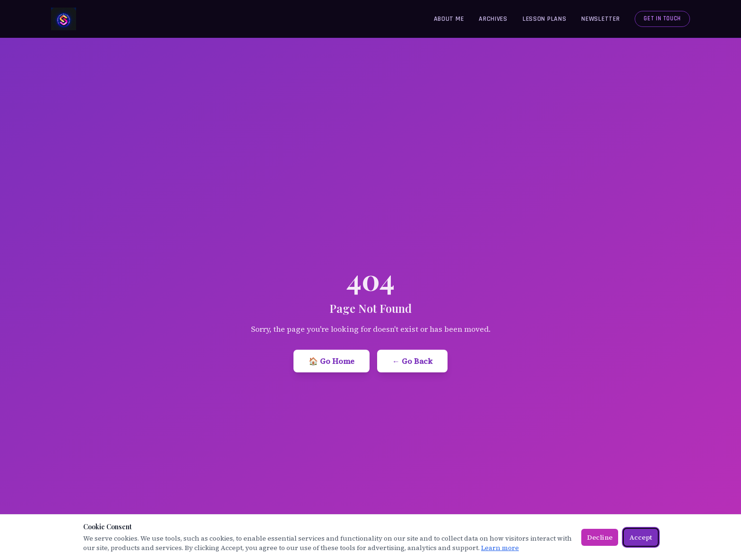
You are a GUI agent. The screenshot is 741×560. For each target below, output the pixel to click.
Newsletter (600, 19)
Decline (600, 537)
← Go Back (412, 361)
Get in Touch (662, 18)
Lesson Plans (544, 19)
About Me (449, 19)
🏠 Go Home (332, 361)
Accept (641, 537)
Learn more (500, 548)
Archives (493, 19)
